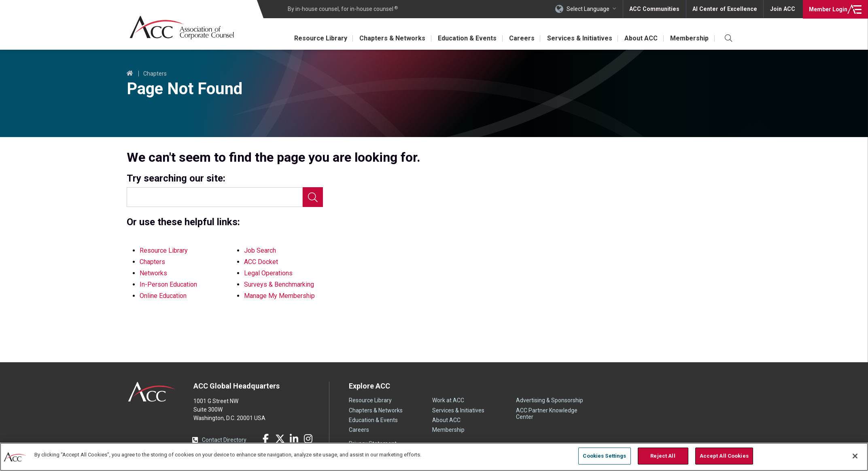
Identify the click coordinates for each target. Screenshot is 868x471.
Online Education (163, 296)
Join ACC (782, 9)
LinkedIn (294, 439)
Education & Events (465, 38)
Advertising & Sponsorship (550, 400)
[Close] (855, 456)
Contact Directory (224, 440)
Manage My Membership (279, 296)
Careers (520, 38)
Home (130, 74)
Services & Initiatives (578, 38)
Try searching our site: (176, 178)
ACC (152, 392)
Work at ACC (448, 400)
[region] (434, 457)
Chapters (155, 74)
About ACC (641, 38)
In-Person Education (168, 284)
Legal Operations (268, 273)
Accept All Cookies (724, 456)
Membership (689, 38)
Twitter (280, 439)
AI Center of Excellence (726, 9)
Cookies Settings (604, 456)
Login (827, 9)
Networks (153, 273)
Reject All (663, 456)
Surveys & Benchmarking (279, 284)
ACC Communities (657, 9)
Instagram (308, 439)
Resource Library (317, 38)
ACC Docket (261, 262)
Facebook (266, 439)
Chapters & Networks (390, 38)
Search (313, 197)
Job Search (260, 250)
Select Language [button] (591, 9)
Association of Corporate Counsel (182, 28)
